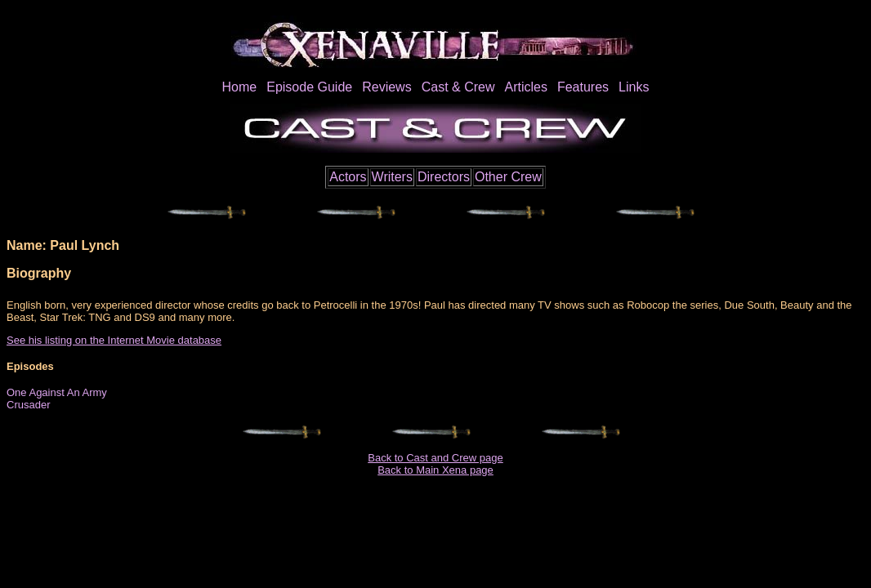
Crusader (28, 405)
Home (240, 87)
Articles (525, 87)
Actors (348, 177)
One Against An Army (57, 392)
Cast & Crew (458, 87)
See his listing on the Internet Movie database (114, 340)
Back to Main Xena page (435, 470)
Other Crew (508, 177)
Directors (444, 177)
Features (583, 87)
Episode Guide (309, 87)
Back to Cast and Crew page (435, 458)
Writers (392, 177)
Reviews (386, 87)
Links (634, 87)
